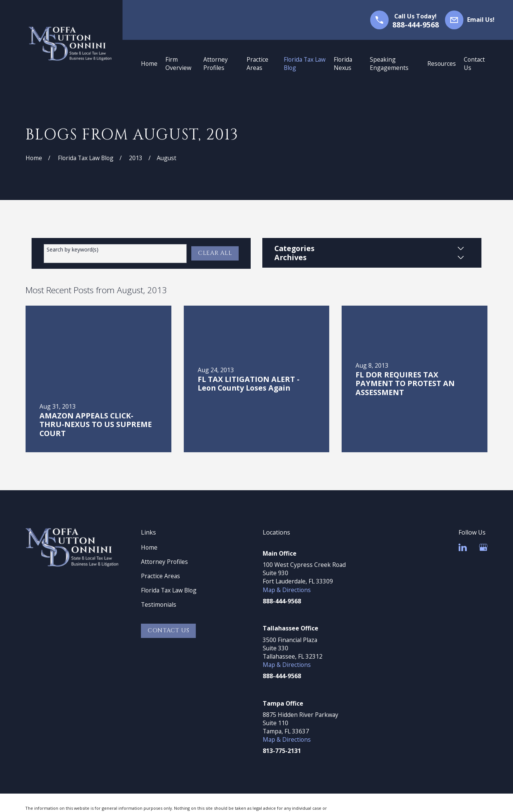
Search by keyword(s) (73, 250)
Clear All (215, 253)
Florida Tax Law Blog (169, 590)
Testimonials (159, 604)
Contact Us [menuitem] (474, 64)
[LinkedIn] (463, 547)
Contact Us (169, 631)
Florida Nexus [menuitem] (343, 64)
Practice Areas (160, 576)
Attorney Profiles (164, 562)
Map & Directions (287, 590)
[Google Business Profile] (483, 547)
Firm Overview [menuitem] (178, 64)
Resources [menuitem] (442, 64)
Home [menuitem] (149, 64)
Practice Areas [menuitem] (257, 64)
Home (149, 547)
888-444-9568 (416, 25)
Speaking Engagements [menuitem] (389, 64)
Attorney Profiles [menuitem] (216, 64)
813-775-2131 (282, 751)
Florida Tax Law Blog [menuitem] (305, 64)
